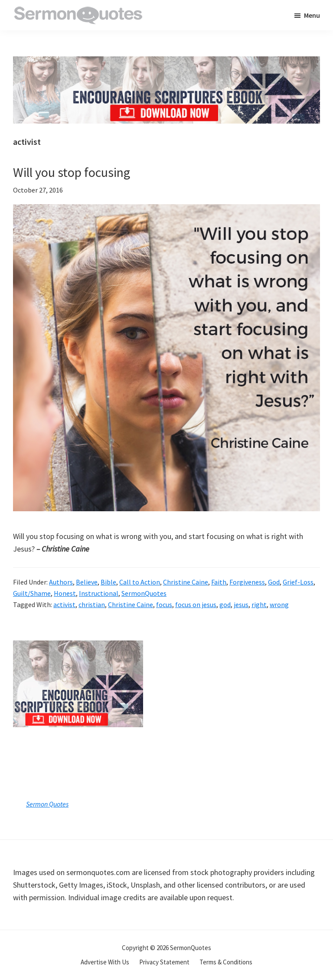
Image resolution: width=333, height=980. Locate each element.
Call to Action (140, 582)
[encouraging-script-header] (166, 63)
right (259, 604)
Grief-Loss (298, 582)
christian (92, 604)
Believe (87, 582)
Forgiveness (247, 582)
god (225, 604)
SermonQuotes (144, 593)
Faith (219, 582)
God (274, 582)
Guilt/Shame (32, 593)
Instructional (99, 593)
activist (64, 604)
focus (164, 604)
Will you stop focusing (72, 172)
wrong (279, 604)
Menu (312, 15)
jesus (241, 604)
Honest (65, 593)
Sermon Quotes (47, 804)
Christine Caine (186, 582)
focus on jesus (196, 604)
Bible (108, 582)
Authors (61, 582)
